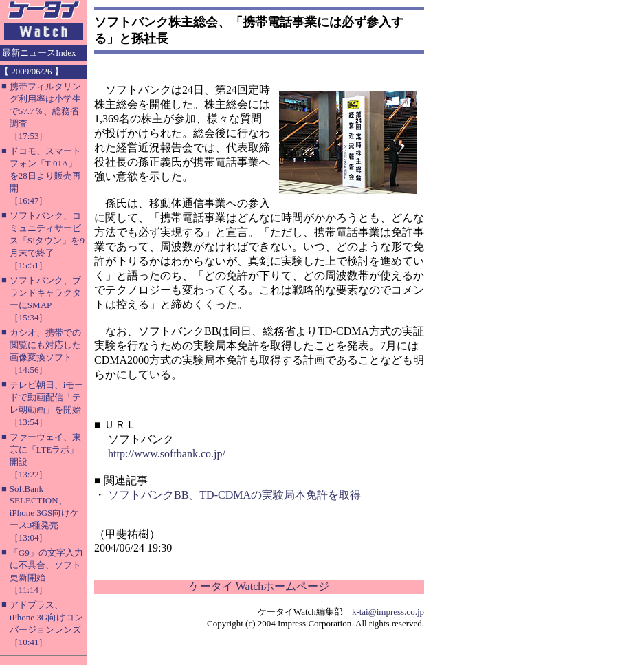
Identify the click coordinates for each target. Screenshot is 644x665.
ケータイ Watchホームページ (259, 586)
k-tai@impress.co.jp (388, 612)
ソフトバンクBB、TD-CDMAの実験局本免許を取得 (234, 495)
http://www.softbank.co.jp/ (167, 454)
